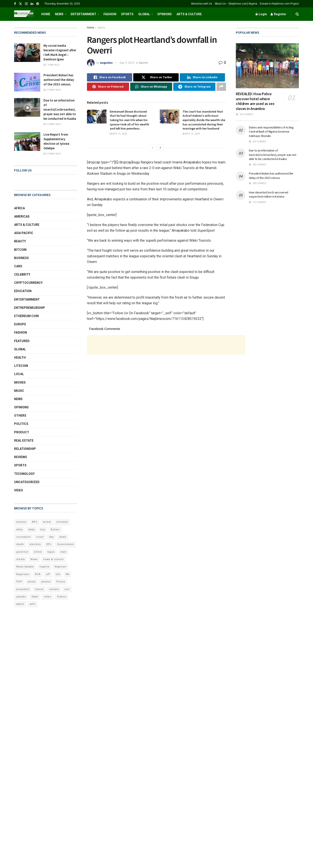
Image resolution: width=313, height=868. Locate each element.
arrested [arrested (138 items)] (62, 522)
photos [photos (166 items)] (46, 582)
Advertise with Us (202, 4)
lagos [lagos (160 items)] (51, 552)
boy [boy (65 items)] (43, 530)
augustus (106, 63)
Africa (19, 208)
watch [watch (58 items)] (20, 604)
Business (22, 258)
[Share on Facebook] (110, 77)
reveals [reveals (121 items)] (54, 589)
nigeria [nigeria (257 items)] (44, 567)
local (19, 374)
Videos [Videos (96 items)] (62, 597)
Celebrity (22, 274)
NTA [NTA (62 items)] (38, 574)
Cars (18, 266)
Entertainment (83, 14)
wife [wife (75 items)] (33, 604)
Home (46, 14)
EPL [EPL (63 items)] (49, 544)
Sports (127, 14)
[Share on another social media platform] (221, 87)
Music (19, 391)
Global (144, 14)
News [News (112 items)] (34, 559)
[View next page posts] (160, 148)
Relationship (25, 449)
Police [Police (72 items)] (61, 582)
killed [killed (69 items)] (38, 552)
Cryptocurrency (28, 283)
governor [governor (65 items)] (22, 552)
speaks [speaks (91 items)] (21, 597)
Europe (20, 324)
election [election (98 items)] (35, 544)
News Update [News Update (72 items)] (25, 567)
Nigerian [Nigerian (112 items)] (61, 567)
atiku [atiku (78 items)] (20, 530)
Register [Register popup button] (278, 14)
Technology (24, 474)
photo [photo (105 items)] (32, 582)
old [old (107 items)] (58, 574)
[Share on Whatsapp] (151, 87)
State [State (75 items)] (35, 597)
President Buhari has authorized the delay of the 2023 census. (59, 80)
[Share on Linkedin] (202, 77)
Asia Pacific (24, 233)
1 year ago (52, 65)
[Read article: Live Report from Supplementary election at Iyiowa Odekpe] (27, 141)
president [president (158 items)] (23, 589)
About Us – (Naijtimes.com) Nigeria (236, 4)
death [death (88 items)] (20, 544)
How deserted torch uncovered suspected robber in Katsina (269, 195)
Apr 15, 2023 (118, 134)
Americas (22, 216)
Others (20, 416)
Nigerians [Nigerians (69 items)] (23, 574)
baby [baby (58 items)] (32, 530)
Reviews (21, 457)
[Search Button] (297, 14)
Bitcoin (20, 250)
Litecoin (21, 366)
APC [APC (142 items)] (35, 522)
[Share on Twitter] (156, 77)
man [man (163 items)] (63, 552)
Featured (22, 341)
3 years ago (52, 90)
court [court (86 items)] (40, 537)
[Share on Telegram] (194, 87)
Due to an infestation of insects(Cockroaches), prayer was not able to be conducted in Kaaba (60, 109)
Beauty (20, 241)
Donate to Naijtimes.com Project (279, 4)
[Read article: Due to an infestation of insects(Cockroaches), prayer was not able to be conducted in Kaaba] (27, 107)
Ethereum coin (26, 316)
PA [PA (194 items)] (67, 574)
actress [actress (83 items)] (21, 522)
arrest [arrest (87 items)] (47, 522)
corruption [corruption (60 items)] (23, 537)
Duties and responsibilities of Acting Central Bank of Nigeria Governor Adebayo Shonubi (271, 132)
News (59, 14)
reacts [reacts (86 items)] (39, 589)
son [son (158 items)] (67, 589)
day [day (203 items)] (51, 537)
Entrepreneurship (30, 308)
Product (22, 432)
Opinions (164, 14)
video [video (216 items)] (48, 597)
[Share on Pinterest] (108, 87)
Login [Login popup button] (261, 14)
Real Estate (24, 441)
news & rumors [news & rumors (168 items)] (53, 559)
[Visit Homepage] (24, 14)
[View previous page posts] (153, 148)
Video (19, 490)
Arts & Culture (189, 14)
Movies (20, 382)
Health (20, 358)
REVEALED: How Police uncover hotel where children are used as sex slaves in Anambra (255, 101)
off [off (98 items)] (48, 574)
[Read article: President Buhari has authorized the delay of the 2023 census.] (27, 82)
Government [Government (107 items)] (65, 544)
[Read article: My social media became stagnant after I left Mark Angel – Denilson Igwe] (27, 53)
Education (23, 291)
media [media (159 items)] (21, 559)
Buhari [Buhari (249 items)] (55, 530)
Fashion (110, 14)
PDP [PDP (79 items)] (19, 582)
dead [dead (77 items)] (63, 537)
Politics (21, 424)
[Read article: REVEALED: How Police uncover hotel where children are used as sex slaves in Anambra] (267, 66)
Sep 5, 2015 (127, 63)
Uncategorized (27, 482)
